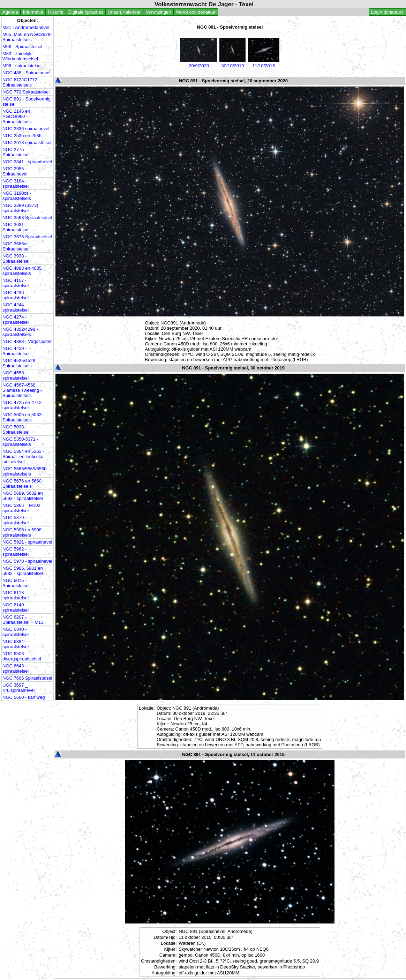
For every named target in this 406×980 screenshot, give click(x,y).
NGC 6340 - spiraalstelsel (16, 632)
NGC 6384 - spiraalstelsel (16, 644)
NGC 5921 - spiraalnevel (27, 542)
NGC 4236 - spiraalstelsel (16, 295)
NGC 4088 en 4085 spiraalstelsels (22, 271)
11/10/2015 (264, 63)
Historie (56, 12)
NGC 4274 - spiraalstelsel (16, 320)
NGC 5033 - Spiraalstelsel (16, 429)
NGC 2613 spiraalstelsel (27, 143)
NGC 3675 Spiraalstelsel (27, 237)
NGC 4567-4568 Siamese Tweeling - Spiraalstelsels (22, 390)
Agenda (10, 12)
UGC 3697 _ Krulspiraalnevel (19, 688)
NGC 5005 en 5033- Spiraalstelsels (23, 417)
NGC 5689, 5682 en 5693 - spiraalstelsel (23, 496)
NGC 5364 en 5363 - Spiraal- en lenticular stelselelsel (23, 457)
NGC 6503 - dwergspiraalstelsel (22, 656)
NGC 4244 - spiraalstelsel (16, 307)
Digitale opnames (86, 12)
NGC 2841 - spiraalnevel (27, 162)
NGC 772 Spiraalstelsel (26, 92)
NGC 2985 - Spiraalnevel (15, 171)
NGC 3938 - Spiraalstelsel (16, 259)
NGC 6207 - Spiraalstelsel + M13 (23, 620)
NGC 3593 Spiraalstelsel (27, 218)
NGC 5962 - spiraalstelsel (16, 552)
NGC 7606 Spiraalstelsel (27, 678)
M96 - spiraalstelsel (22, 66)
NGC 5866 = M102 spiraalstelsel (21, 508)
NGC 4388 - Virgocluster (27, 341)
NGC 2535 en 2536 (22, 136)
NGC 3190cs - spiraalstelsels (17, 196)
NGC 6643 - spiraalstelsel (16, 668)
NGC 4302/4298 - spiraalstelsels (20, 332)
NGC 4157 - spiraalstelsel (16, 283)
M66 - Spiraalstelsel (22, 47)
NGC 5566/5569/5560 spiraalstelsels (24, 471)
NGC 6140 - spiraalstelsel (16, 607)
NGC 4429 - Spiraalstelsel (16, 351)
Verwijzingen (158, 12)
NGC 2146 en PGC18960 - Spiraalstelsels (17, 116)
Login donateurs (387, 12)
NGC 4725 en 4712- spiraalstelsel (23, 405)
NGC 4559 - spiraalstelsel (16, 375)
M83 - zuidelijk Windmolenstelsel (20, 56)
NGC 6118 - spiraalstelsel (16, 595)
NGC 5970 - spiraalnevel (27, 561)
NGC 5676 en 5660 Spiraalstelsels (22, 484)
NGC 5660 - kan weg (24, 697)
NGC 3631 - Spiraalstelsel (16, 227)
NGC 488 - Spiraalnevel (26, 73)
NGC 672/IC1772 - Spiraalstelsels (21, 82)
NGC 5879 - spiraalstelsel (16, 520)
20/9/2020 (199, 63)
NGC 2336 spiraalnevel (26, 129)
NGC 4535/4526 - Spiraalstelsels (20, 363)
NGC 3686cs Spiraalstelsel (16, 246)
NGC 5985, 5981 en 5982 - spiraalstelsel (23, 571)
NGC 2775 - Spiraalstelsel (16, 152)
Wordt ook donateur (196, 12)
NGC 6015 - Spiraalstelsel (16, 583)
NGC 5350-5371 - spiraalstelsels (20, 442)
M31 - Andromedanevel (26, 27)
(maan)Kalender (124, 12)
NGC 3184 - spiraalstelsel (16, 184)
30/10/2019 (233, 63)
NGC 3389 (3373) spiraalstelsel (20, 208)
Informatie (33, 12)
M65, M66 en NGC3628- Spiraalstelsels (27, 37)
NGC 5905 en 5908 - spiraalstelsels (23, 532)
